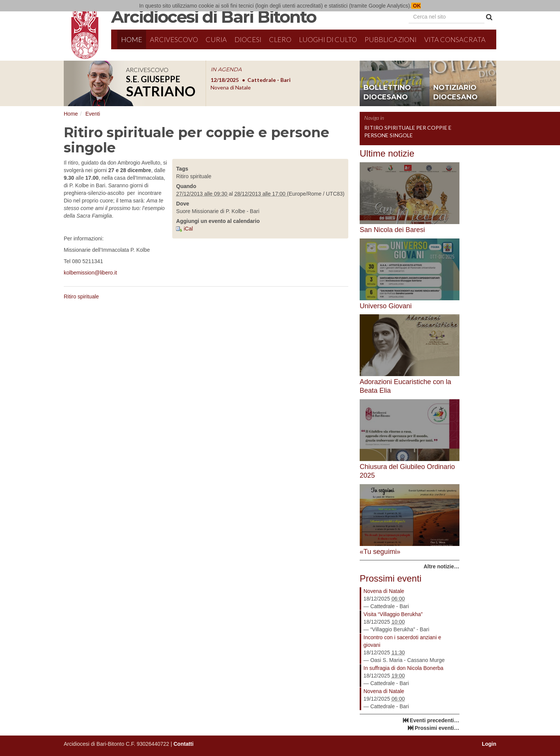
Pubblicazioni (391, 39)
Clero (280, 39)
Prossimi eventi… (437, 728)
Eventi (93, 114)
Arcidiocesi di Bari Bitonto (214, 17)
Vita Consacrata (455, 39)
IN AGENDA (226, 69)
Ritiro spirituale (81, 296)
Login (489, 744)
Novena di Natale (384, 591)
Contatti (183, 744)
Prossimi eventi (391, 578)
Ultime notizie (387, 153)
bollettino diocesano (387, 93)
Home (132, 39)
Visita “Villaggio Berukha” (393, 614)
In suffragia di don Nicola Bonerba (403, 668)
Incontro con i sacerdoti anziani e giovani (402, 641)
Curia (216, 39)
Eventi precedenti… (435, 720)
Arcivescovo (174, 39)
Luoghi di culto (328, 39)
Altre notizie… (441, 566)
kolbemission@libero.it (90, 273)
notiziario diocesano (455, 93)
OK (416, 6)
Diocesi (248, 39)
